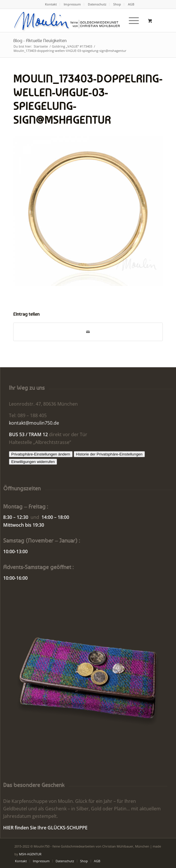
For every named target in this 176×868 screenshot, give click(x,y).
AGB (131, 4)
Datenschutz (97, 4)
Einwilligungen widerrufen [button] (33, 462)
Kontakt (51, 4)
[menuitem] (51, 4)
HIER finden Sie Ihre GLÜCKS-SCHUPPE (45, 828)
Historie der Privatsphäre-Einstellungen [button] (109, 454)
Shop (117, 4)
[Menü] (131, 20)
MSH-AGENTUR (30, 854)
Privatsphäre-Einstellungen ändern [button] (41, 454)
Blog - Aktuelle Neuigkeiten (40, 40)
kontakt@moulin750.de (34, 423)
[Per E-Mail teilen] (88, 332)
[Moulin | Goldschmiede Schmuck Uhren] (73, 20)
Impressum (72, 4)
